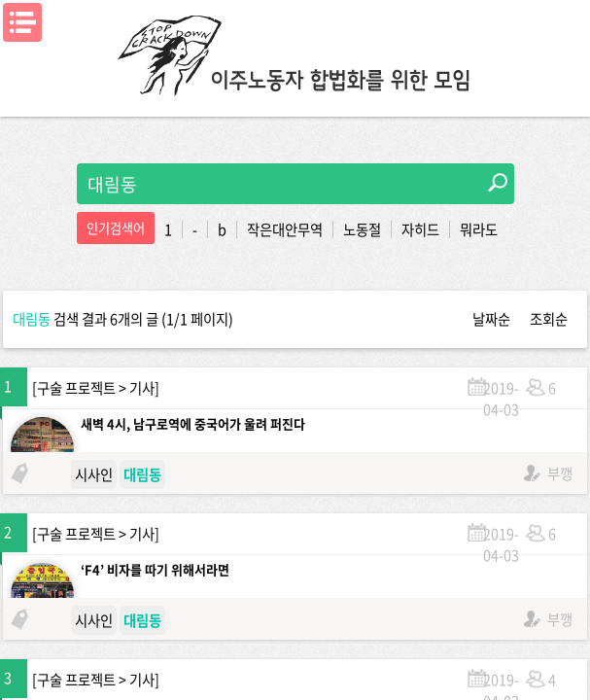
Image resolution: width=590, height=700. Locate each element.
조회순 (549, 319)
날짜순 (491, 319)
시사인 (94, 474)
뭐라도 (479, 229)
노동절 (362, 229)
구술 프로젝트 (76, 388)
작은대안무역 (285, 229)
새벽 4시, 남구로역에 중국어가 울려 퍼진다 (193, 423)
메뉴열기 (22, 22)
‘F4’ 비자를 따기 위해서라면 (155, 569)
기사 (142, 388)
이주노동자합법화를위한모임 (295, 53)
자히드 (420, 229)
